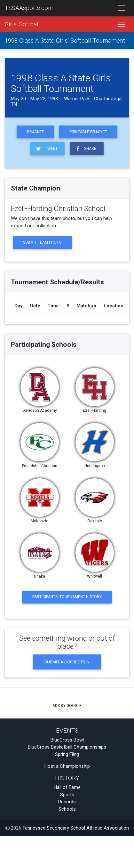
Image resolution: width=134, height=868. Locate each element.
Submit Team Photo (42, 242)
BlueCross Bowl (67, 740)
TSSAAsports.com (29, 8)
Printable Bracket (88, 132)
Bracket (35, 132)
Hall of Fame (67, 787)
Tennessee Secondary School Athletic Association (76, 828)
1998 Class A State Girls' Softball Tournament (65, 41)
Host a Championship (67, 766)
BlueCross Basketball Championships (67, 747)
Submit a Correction (67, 662)
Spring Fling (67, 754)
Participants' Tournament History (67, 597)
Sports (67, 795)
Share (85, 149)
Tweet (46, 149)
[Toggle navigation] (121, 8)
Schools (67, 809)
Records (67, 802)
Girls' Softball (22, 24)
